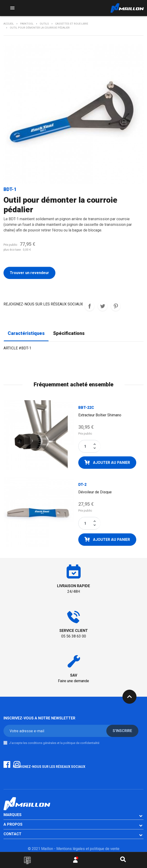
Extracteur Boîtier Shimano (100, 415)
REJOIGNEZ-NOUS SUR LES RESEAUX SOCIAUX (90, 306)
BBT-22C (86, 408)
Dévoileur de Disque (95, 492)
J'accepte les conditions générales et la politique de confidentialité (54, 743)
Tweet (103, 306)
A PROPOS (13, 824)
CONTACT (13, 834)
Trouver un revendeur (29, 273)
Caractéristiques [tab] (26, 333)
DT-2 (82, 485)
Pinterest (116, 306)
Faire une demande (73, 681)
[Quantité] (85, 446)
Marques (13, 815)
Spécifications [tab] (69, 333)
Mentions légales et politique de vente (88, 849)
